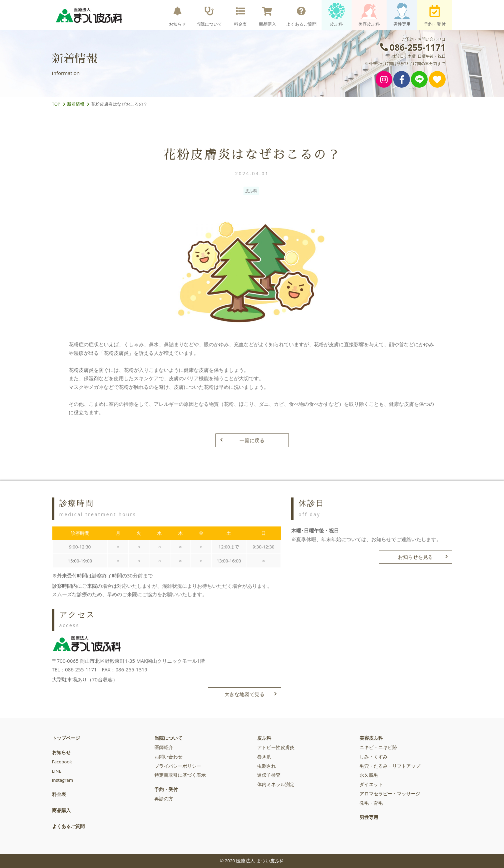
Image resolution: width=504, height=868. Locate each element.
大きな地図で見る (250, 694)
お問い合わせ (168, 757)
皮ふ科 (337, 15)
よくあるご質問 (301, 15)
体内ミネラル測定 (276, 784)
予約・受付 (435, 15)
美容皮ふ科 (369, 15)
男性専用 (402, 15)
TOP (56, 104)
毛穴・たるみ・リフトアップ (390, 766)
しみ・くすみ (374, 757)
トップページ (66, 738)
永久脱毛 (369, 775)
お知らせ (177, 15)
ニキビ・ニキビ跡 (378, 747)
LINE (57, 771)
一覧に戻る (242, 440)
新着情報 (76, 104)
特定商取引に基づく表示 (180, 775)
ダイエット (371, 784)
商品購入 (268, 15)
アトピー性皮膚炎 (276, 747)
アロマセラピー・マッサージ (390, 794)
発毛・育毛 (371, 803)
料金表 (240, 15)
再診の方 (164, 799)
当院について (209, 15)
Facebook (62, 762)
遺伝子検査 (269, 775)
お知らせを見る (423, 557)
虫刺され (267, 766)
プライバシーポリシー (178, 766)
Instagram (63, 780)
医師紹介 (164, 747)
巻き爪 (264, 757)
